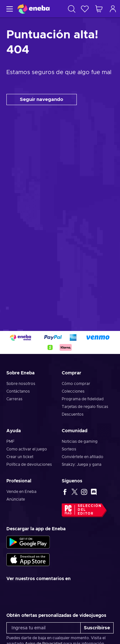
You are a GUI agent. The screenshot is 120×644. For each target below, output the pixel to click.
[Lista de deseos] (85, 9)
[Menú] (9, 9)
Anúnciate (16, 499)
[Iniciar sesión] (113, 9)
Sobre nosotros (21, 384)
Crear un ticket (20, 457)
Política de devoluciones (29, 464)
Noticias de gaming (80, 441)
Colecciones (73, 391)
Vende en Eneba (21, 492)
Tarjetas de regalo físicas (85, 407)
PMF (10, 441)
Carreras (14, 399)
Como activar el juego (27, 449)
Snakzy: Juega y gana (82, 464)
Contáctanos (18, 391)
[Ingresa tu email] (44, 628)
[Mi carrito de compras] (99, 9)
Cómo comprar (76, 384)
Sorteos (69, 449)
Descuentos (73, 414)
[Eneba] (34, 9)
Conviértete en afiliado (83, 457)
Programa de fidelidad (83, 399)
